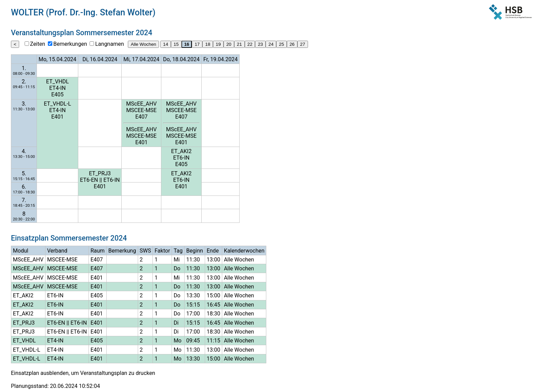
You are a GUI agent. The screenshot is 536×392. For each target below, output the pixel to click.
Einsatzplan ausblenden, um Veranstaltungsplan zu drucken (83, 373)
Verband (57, 251)
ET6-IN (182, 158)
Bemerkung (122, 251)
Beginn (195, 251)
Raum (98, 251)
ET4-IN (57, 88)
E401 (57, 117)
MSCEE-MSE (141, 110)
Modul (21, 251)
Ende (212, 251)
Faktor (162, 251)
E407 (142, 117)
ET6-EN (89, 180)
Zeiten (38, 44)
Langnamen (109, 44)
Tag (178, 251)
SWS (145, 251)
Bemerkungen (70, 44)
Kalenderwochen (244, 251)
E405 (57, 94)
